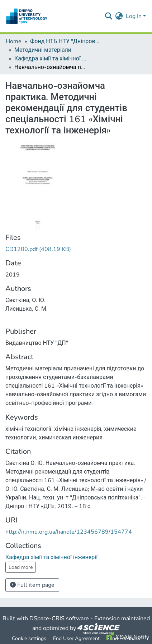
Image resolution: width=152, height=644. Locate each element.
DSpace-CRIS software (59, 618)
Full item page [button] (32, 585)
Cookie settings (29, 638)
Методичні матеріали (43, 50)
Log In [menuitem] (134, 16)
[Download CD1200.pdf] (38, 249)
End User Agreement (76, 638)
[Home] (27, 16)
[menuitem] (119, 16)
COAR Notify (128, 637)
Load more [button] (21, 567)
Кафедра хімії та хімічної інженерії (50, 59)
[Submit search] (109, 16)
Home (14, 41)
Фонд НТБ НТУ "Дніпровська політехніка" (66, 41)
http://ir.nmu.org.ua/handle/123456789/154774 (69, 532)
